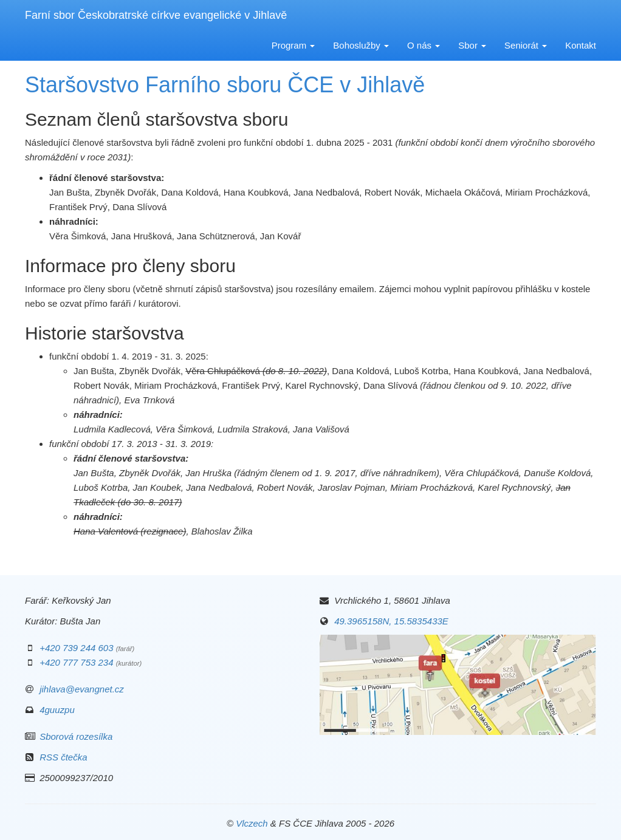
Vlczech (252, 823)
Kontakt (581, 45)
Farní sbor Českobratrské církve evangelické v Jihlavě (156, 15)
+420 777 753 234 (76, 662)
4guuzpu (57, 710)
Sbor (472, 45)
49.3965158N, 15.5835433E (391, 621)
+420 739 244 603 (76, 648)
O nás (424, 45)
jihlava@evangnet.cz (82, 689)
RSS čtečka (63, 757)
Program (293, 45)
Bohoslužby (361, 45)
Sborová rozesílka (76, 736)
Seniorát (526, 45)
